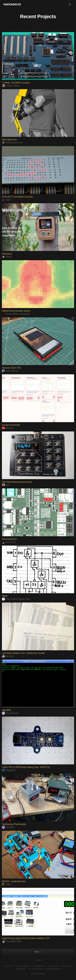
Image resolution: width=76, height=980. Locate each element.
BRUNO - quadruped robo (14, 881)
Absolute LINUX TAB (11, 368)
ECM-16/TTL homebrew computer (17, 197)
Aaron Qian (9, 542)
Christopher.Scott (12, 941)
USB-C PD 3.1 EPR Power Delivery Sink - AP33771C (26, 767)
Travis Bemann (11, 713)
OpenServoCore (9, 539)
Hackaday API (20, 969)
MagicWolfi (9, 770)
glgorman (8, 656)
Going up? (38, 960)
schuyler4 (8, 827)
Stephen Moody (11, 86)
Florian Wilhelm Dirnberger (16, 314)
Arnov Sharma (10, 371)
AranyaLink (7, 254)
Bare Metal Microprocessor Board (17, 482)
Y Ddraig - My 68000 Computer (16, 83)
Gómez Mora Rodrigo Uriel (16, 599)
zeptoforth (6, 710)
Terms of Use (52, 966)
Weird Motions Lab (12, 143)
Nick (6, 485)
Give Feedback (39, 966)
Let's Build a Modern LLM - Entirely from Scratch (23, 653)
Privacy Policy (66, 966)
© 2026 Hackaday (38, 974)
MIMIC (5, 596)
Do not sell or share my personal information (45, 969)
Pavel (6, 200)
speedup (8, 428)
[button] (70, 4)
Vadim (7, 884)
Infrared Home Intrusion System (16, 311)
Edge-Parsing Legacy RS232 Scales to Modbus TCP (26, 938)
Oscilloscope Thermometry (14, 824)
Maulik (7, 257)
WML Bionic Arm (9, 140)
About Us (9, 966)
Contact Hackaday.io (23, 966)
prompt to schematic (11, 425)
